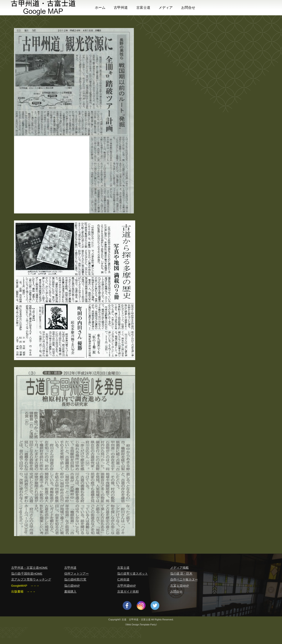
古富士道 (143, 8)
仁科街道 (123, 580)
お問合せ (188, 8)
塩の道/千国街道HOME (27, 574)
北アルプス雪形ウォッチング (31, 580)
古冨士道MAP (180, 586)
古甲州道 (121, 8)
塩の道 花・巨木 (181, 574)
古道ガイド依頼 (128, 592)
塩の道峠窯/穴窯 (75, 580)
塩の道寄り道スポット (133, 574)
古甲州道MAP (127, 586)
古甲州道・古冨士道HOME (29, 568)
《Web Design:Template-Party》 (141, 625)
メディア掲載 (179, 568)
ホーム (100, 8)
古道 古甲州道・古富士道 (136, 619)
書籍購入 (70, 592)
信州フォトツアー (76, 574)
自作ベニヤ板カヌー (184, 580)
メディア (166, 8)
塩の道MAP (72, 586)
